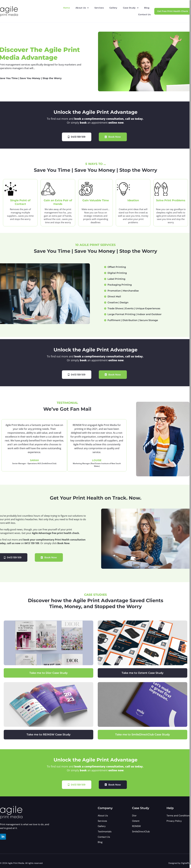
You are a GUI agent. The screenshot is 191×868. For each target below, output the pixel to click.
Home (66, 8)
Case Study (131, 8)
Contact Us (144, 14)
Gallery (113, 8)
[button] (82, 8)
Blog (147, 8)
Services (99, 8)
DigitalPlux (186, 863)
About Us (82, 8)
